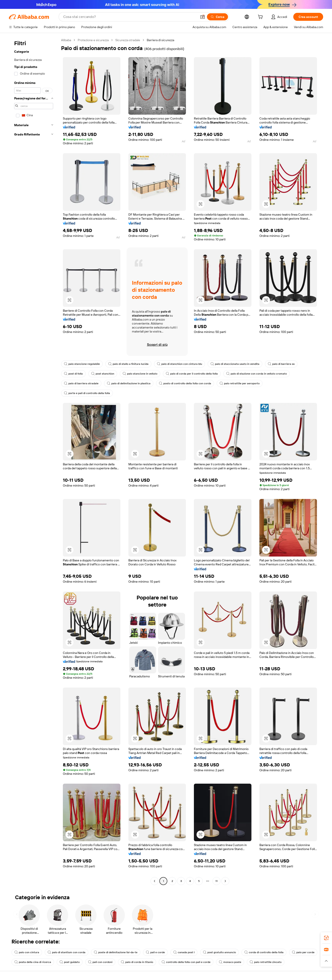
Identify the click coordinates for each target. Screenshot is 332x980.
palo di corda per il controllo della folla (192, 374)
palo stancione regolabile (82, 364)
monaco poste (230, 962)
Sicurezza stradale (128, 40)
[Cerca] (217, 17)
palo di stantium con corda (67, 952)
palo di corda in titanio (137, 962)
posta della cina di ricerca (33, 962)
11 (216, 881)
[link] (326, 938)
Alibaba (66, 40)
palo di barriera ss (281, 364)
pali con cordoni (100, 962)
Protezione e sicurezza (93, 40)
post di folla (73, 374)
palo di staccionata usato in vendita (235, 364)
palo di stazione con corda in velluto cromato (257, 374)
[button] (203, 17)
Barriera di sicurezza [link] (160, 40)
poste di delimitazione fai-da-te (116, 952)
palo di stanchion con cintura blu (180, 364)
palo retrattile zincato (266, 962)
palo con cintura (27, 952)
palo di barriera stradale (81, 383)
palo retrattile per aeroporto (240, 383)
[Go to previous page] (154, 881)
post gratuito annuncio (219, 952)
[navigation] (34, 461)
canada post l (184, 952)
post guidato (70, 962)
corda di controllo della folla (264, 952)
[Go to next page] (225, 881)
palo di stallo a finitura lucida (128, 364)
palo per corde (303, 952)
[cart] (261, 17)
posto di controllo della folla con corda (185, 383)
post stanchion (103, 374)
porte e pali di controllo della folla (87, 393)
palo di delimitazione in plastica (129, 383)
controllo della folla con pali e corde (186, 962)
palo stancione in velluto (140, 374)
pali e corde (155, 952)
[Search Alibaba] (130, 17)
